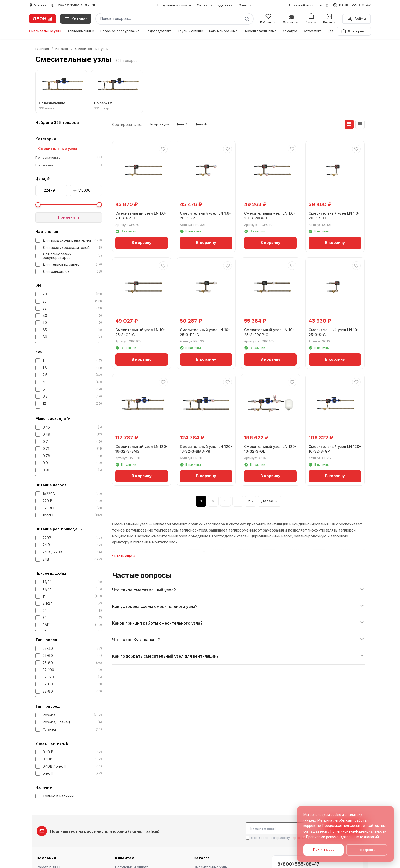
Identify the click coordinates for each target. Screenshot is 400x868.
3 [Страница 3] (225, 501)
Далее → (269, 501)
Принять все (324, 850)
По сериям (69, 165)
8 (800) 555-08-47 (298, 863)
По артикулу (160, 125)
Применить (69, 217)
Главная (42, 49)
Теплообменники (81, 31)
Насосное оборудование (120, 31)
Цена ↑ (186, 125)
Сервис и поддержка (215, 5)
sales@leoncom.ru (309, 5)
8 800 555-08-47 (352, 5)
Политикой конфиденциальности (358, 831)
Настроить (367, 850)
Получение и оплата (174, 5)
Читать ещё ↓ (124, 556)
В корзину (142, 242)
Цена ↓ (208, 125)
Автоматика (313, 31)
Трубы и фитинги (190, 31)
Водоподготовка (159, 31)
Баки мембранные (223, 31)
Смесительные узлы (45, 31)
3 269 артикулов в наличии (73, 5)
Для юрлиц (354, 31)
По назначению (69, 158)
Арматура (290, 31)
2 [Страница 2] (213, 501)
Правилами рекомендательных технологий (342, 837)
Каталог (62, 49)
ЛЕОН (43, 19)
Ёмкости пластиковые (260, 31)
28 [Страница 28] (250, 501)
